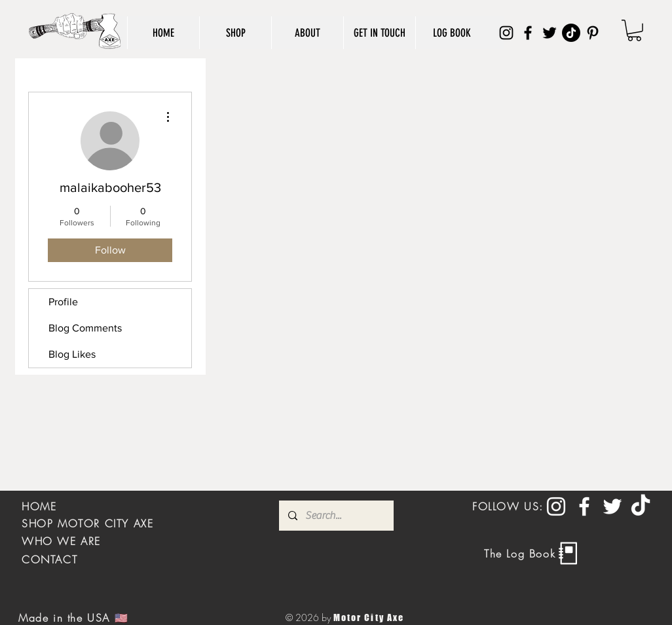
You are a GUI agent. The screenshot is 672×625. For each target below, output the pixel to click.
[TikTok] (571, 33)
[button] (634, 30)
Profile (63, 302)
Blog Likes (72, 354)
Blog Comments (85, 328)
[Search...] (336, 516)
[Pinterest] (593, 33)
